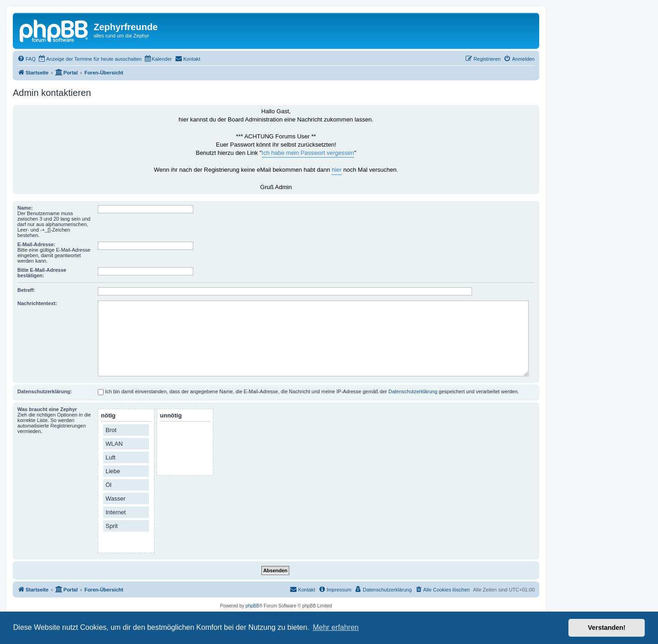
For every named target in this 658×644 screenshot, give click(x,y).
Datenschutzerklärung (413, 391)
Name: (25, 208)
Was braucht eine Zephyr (47, 409)
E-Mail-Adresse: (36, 244)
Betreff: (26, 290)
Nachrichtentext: (37, 303)
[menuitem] (27, 59)
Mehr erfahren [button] (336, 627)
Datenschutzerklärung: (45, 391)
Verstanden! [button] (607, 628)
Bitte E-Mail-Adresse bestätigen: (42, 273)
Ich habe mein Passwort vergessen (308, 153)
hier (337, 170)
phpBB (252, 606)
